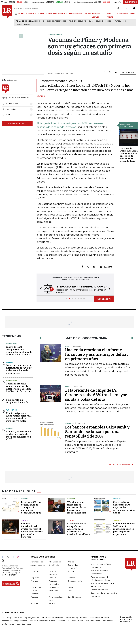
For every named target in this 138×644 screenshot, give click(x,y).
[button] (40, 289)
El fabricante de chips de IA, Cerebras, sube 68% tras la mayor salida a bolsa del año (96, 395)
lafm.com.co (108, 621)
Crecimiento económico (56, 21)
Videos (52, 603)
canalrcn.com (63, 621)
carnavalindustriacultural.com (42, 621)
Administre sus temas (14, 123)
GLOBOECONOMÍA (60, 14)
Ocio (70, 591)
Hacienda (71, 499)
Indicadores (36, 587)
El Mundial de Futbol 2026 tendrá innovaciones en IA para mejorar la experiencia (124, 529)
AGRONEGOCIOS (76, 14)
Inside (70, 587)
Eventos (71, 578)
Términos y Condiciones (101, 580)
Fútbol (118, 21)
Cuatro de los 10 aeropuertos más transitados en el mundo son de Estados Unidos (19, 351)
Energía (24, 499)
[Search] (118, 8)
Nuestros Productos (99, 571)
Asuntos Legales (38, 565)
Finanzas (34, 581)
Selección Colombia (104, 21)
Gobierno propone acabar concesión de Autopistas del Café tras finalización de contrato (19, 388)
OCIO (50, 14)
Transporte (11, 344)
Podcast (34, 597)
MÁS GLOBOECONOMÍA (119, 465)
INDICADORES (123, 14)
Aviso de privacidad (99, 577)
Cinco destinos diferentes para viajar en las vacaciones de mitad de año (124, 507)
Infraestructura (55, 587)
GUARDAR (128, 72)
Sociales (34, 603)
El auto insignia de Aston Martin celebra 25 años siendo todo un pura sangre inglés (19, 417)
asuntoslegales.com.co (12, 618)
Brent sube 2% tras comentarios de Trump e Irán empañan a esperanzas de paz (31, 507)
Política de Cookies (99, 590)
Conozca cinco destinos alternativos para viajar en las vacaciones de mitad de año (19, 369)
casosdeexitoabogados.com (14, 621)
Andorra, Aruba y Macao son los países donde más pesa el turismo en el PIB (19, 435)
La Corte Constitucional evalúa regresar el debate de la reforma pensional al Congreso (32, 530)
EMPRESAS (42, 14)
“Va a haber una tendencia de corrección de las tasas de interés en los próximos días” (77, 507)
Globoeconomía (75, 581)
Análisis (71, 562)
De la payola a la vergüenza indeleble (17, 401)
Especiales (54, 578)
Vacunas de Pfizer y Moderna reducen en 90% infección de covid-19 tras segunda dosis (129, 155)
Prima (19, 25)
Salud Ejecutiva (74, 597)
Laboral (25, 521)
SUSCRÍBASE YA (104, 299)
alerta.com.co (8, 624)
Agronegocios (37, 562)
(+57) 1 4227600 (9, 575)
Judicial (71, 521)
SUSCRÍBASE (131, 2)
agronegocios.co (32, 618)
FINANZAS (23, 14)
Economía (72, 571)
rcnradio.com (78, 621)
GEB (125, 21)
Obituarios (54, 591)
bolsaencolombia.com (100, 618)
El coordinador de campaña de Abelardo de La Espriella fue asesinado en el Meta (78, 529)
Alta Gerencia (55, 562)
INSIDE (132, 14)
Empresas (35, 578)
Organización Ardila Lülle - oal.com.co (126, 619)
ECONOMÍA (32, 14)
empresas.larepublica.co (53, 618)
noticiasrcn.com (93, 621)
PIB (43, 21)
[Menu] (16, 14)
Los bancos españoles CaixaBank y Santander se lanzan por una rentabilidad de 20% (97, 432)
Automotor (11, 410)
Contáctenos (96, 574)
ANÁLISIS (87, 14)
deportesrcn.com (24, 624)
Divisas (27, 25)
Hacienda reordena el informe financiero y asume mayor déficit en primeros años (96, 354)
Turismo (10, 362)
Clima (91, 21)
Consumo (35, 571)
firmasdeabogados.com (77, 618)
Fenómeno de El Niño (78, 21)
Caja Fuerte (54, 565)
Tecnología (118, 521)
